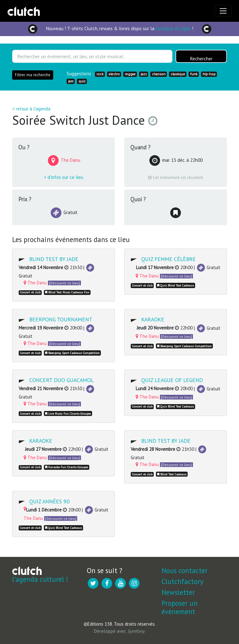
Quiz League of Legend (172, 380)
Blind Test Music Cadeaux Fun (67, 292)
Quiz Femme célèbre (169, 259)
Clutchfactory (182, 581)
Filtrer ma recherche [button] (33, 75)
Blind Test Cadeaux (172, 474)
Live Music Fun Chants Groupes (68, 414)
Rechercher (201, 58)
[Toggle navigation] (223, 11)
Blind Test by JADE (54, 259)
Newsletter (178, 592)
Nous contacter (185, 570)
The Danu (35, 283)
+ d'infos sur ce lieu (63, 177)
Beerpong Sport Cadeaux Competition (72, 353)
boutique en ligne (173, 28)
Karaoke (153, 319)
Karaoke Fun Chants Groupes (67, 467)
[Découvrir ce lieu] (64, 283)
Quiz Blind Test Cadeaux (176, 285)
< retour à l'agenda (31, 109)
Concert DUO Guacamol (61, 380)
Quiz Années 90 (49, 501)
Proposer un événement (180, 607)
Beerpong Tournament (61, 319)
